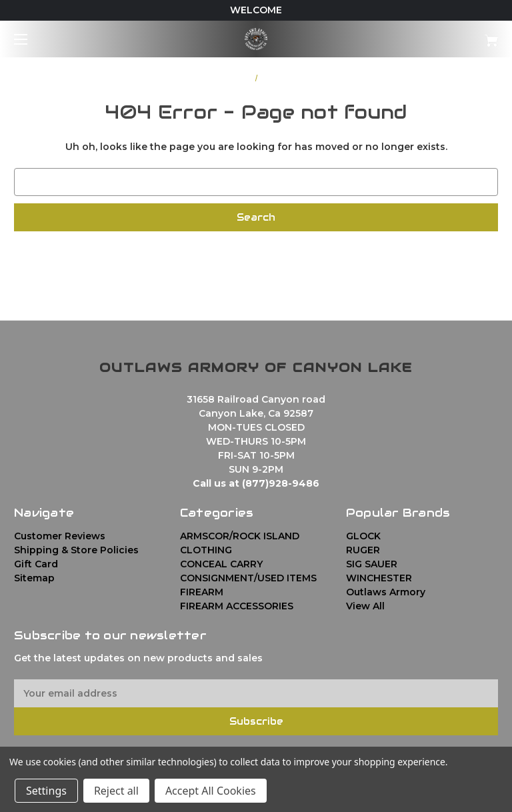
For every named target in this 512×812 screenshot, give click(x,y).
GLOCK (363, 536)
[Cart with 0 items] (450, 36)
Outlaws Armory (386, 592)
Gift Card (36, 564)
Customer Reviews (60, 536)
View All (365, 606)
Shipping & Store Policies (76, 550)
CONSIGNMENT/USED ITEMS (248, 578)
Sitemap (34, 578)
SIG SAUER (372, 564)
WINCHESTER (379, 578)
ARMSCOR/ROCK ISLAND (240, 536)
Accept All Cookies (211, 791)
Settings (46, 791)
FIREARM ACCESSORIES (237, 606)
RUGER (363, 550)
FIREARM (202, 592)
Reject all (116, 791)
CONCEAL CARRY (221, 564)
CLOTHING (206, 550)
